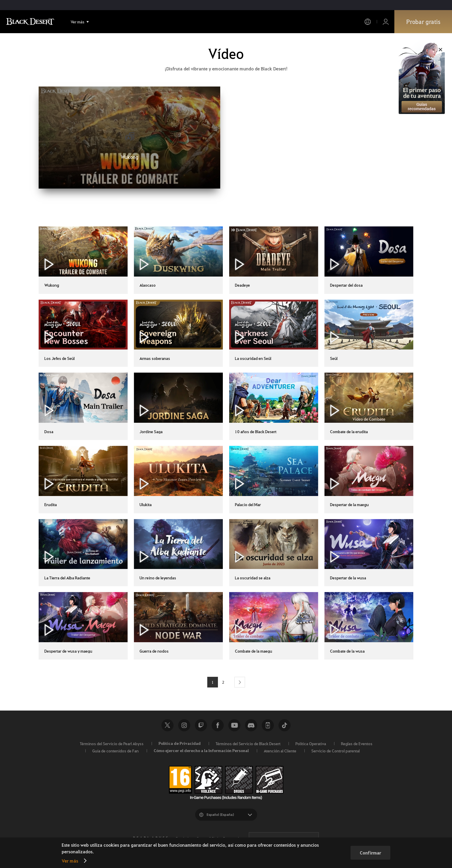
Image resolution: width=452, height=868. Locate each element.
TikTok (285, 725)
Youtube (234, 725)
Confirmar (370, 853)
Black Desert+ (268, 725)
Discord (251, 725)
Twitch (201, 725)
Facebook (218, 725)
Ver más (70, 861)
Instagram (184, 725)
